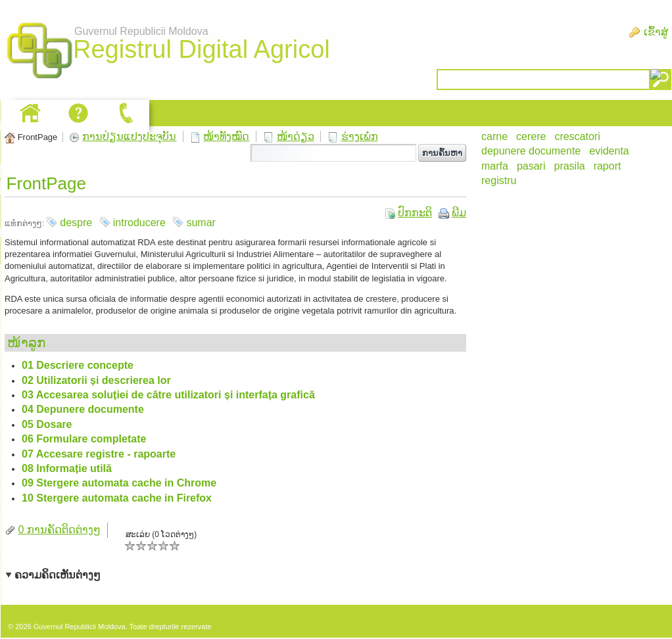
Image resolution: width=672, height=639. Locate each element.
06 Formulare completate (84, 439)
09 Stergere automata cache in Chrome (119, 483)
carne (494, 136)
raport (608, 166)
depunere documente (531, 151)
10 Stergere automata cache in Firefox (117, 498)
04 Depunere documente (83, 409)
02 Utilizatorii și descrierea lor (96, 380)
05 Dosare (47, 424)
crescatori (577, 136)
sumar (201, 223)
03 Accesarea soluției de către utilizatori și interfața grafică (168, 395)
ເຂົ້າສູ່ (656, 32)
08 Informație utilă (67, 468)
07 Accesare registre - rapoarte (99, 454)
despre (76, 223)
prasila (569, 166)
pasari (531, 166)
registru (499, 180)
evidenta (609, 151)
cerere (531, 136)
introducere (139, 223)
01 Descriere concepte (78, 365)
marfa (495, 166)
